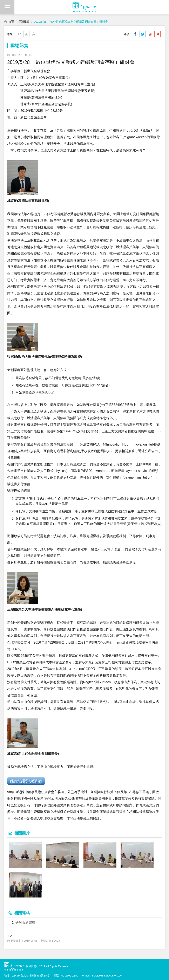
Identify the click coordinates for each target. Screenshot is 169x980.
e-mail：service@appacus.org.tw (102, 976)
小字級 (19, 34)
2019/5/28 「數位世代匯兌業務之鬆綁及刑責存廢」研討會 (71, 22)
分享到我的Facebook (135, 34)
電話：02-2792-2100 (66, 976)
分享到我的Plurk (157, 34)
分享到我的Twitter (143, 34)
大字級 (34, 34)
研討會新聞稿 (25, 923)
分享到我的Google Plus (150, 34)
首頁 (11, 22)
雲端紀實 (24, 22)
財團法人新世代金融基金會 (85, 7)
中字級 (26, 34)
